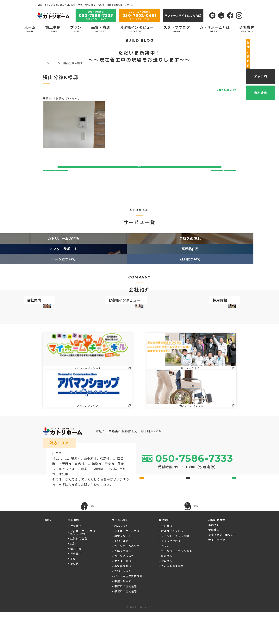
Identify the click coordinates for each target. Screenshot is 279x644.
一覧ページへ (140, 175)
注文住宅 (76, 558)
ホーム (30, 29)
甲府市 (57, 493)
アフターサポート (126, 593)
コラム (165, 578)
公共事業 (76, 581)
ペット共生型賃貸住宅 (128, 608)
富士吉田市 (64, 482)
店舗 (73, 576)
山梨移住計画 (123, 598)
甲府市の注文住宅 (126, 619)
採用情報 (167, 593)
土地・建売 (121, 573)
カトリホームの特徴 (127, 578)
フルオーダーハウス (127, 563)
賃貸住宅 (76, 586)
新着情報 (167, 588)
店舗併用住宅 (79, 571)
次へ (222, 175)
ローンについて (124, 588)
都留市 (80, 482)
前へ (57, 175)
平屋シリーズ (123, 614)
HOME (47, 552)
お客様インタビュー (137, 29)
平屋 (73, 591)
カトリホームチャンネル (177, 583)
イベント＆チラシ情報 (175, 568)
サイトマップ (217, 572)
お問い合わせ (217, 552)
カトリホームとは (215, 29)
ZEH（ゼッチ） (124, 603)
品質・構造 (101, 29)
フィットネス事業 (172, 598)
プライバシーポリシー (222, 567)
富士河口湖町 (97, 482)
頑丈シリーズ (123, 568)
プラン (76, 29)
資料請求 (214, 562)
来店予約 (214, 557)
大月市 (80, 487)
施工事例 (53, 29)
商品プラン (121, 558)
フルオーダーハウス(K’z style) (83, 564)
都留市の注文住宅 (126, 624)
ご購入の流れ (123, 583)
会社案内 (247, 29)
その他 (75, 596)
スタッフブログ (177, 29)
